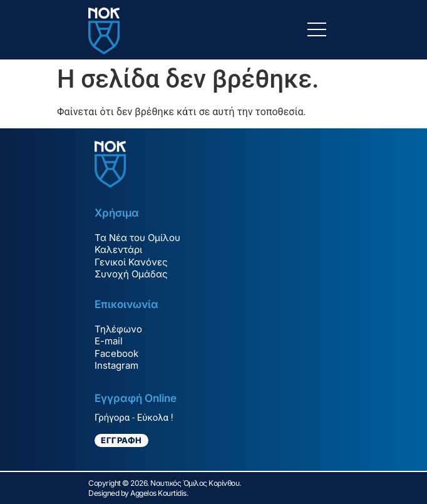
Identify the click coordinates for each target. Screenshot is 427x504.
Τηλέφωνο (118, 329)
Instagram (116, 365)
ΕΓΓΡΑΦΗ (121, 440)
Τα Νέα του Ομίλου (137, 238)
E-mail (109, 341)
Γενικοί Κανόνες (131, 262)
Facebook (116, 353)
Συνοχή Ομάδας (131, 274)
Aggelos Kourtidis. (159, 493)
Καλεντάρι (118, 249)
